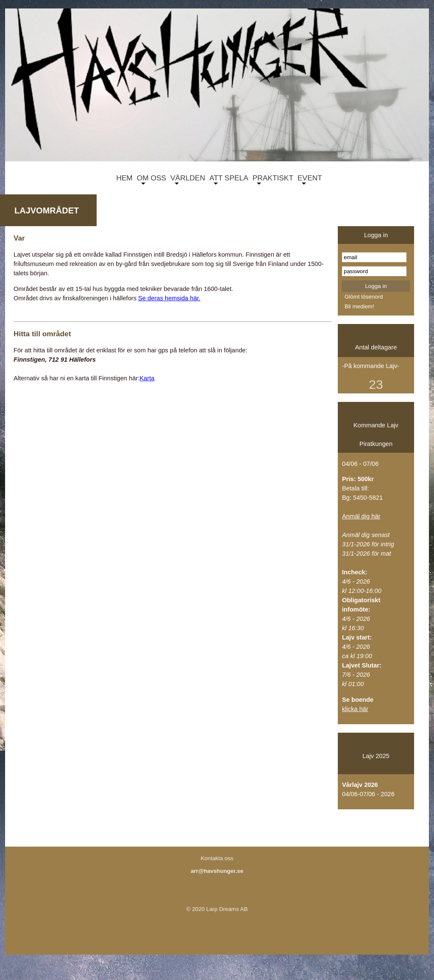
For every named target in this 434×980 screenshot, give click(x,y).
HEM (122, 179)
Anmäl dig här (361, 516)
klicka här (355, 709)
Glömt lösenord (364, 297)
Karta (147, 378)
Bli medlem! (359, 306)
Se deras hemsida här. (169, 298)
